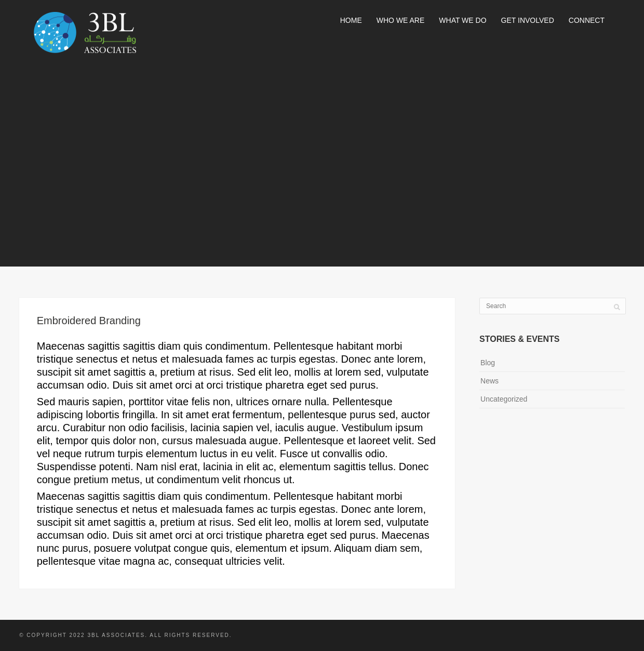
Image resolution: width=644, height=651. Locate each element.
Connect (587, 20)
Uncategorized (504, 399)
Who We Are (401, 20)
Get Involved (528, 20)
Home (351, 20)
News (489, 381)
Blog (488, 363)
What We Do (462, 20)
